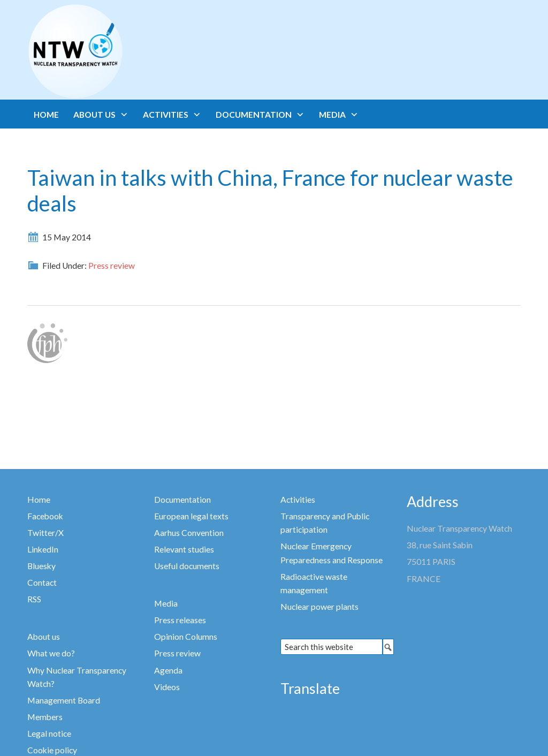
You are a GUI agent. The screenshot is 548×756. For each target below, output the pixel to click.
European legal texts (191, 516)
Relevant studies (184, 549)
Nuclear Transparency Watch (117, 51)
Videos (167, 687)
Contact (42, 583)
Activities (298, 500)
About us (44, 637)
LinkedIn (43, 549)
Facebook (45, 516)
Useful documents (187, 566)
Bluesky (41, 566)
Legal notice (49, 734)
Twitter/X (45, 533)
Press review (112, 266)
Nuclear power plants (319, 607)
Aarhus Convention (189, 533)
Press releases (180, 620)
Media (166, 603)
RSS (34, 599)
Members (45, 717)
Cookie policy (52, 750)
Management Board (64, 700)
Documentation (182, 500)
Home (39, 500)
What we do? (51, 653)
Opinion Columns (186, 637)
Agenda (168, 670)
